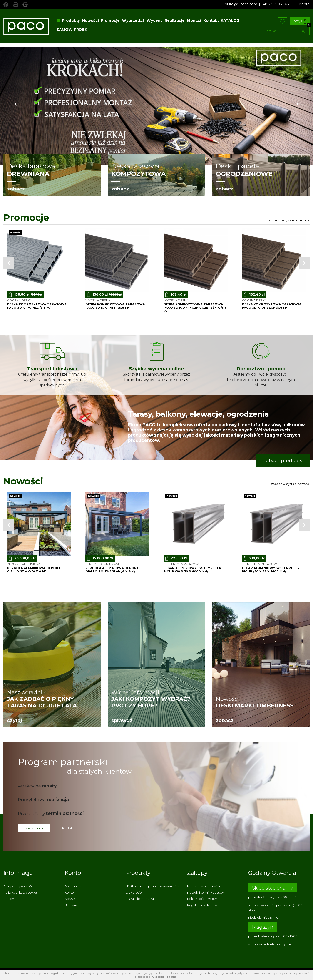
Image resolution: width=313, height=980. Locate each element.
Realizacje (175, 21)
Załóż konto (34, 828)
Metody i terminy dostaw (205, 893)
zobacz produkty (283, 460)
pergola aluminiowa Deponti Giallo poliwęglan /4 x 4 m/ (113, 570)
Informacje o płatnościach (206, 886)
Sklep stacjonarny (272, 888)
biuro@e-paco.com (241, 4)
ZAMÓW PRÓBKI (72, 30)
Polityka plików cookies (20, 893)
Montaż (194, 21)
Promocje (110, 21)
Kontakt (211, 21)
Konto (304, 4)
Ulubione (71, 905)
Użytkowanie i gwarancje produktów (153, 886)
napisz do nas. (176, 380)
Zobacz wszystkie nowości (290, 484)
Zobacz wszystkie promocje (289, 220)
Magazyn (263, 927)
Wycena (155, 21)
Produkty (68, 21)
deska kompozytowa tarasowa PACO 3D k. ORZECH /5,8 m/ (272, 306)
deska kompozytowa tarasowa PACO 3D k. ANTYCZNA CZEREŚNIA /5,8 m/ (195, 308)
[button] (16, 106)
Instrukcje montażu (140, 899)
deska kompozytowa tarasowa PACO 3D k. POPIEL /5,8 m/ (37, 306)
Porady (9, 899)
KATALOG (230, 21)
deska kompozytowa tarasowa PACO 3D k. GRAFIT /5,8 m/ (115, 306)
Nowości (91, 21)
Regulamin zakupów (202, 905)
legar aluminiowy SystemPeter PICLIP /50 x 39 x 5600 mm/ (271, 570)
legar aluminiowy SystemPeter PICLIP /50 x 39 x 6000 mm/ (192, 570)
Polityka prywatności (19, 886)
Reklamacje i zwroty (202, 899)
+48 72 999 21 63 (275, 4)
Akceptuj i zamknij (165, 977)
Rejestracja (73, 886)
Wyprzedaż (133, 21)
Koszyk (299, 21)
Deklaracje (134, 893)
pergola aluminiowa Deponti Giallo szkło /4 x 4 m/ (34, 570)
